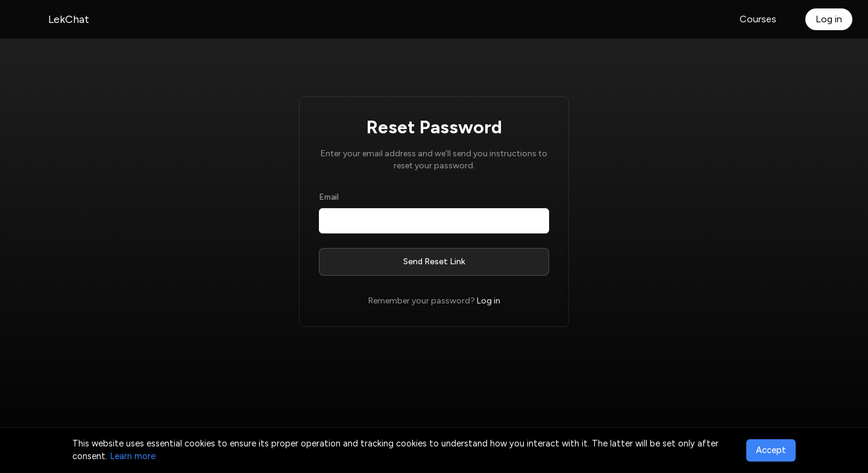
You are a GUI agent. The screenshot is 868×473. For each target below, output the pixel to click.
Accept (771, 450)
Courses (758, 19)
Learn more (133, 456)
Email (329, 197)
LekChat (69, 19)
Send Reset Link (434, 262)
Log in (829, 19)
